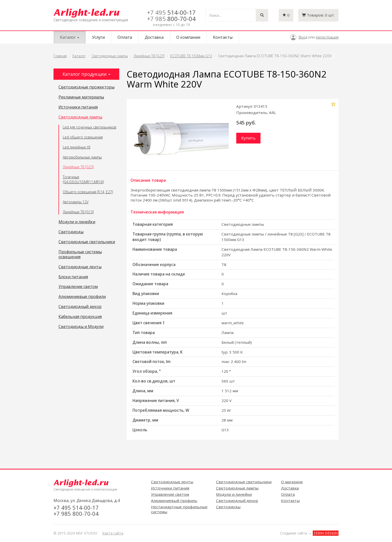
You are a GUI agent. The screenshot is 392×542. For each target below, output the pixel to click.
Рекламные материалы (81, 97)
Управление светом (78, 287)
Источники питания (78, 107)
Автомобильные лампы (82, 157)
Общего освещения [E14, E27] (88, 192)
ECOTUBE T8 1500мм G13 (191, 56)
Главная (60, 56)
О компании (188, 37)
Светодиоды (71, 232)
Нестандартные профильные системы (179, 509)
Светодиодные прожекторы (86, 87)
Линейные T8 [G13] (78, 212)
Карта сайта (113, 533)
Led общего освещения (83, 137)
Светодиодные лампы (110, 56)
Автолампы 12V (76, 202)
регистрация (327, 37)
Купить (248, 138)
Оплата (125, 37)
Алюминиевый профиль (174, 500)
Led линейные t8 (76, 147)
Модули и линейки (77, 222)
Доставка (154, 37)
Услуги (98, 37)
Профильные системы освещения (80, 254)
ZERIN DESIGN (326, 533)
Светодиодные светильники (87, 242)
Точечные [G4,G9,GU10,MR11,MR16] (83, 179)
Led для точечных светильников (89, 127)
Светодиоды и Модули (81, 327)
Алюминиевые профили (82, 297)
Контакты (223, 37)
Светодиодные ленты (80, 267)
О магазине (292, 482)
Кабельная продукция (80, 317)
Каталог (79, 56)
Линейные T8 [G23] (149, 56)
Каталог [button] (70, 37)
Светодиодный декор (80, 307)
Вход (303, 37)
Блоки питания (73, 277)
